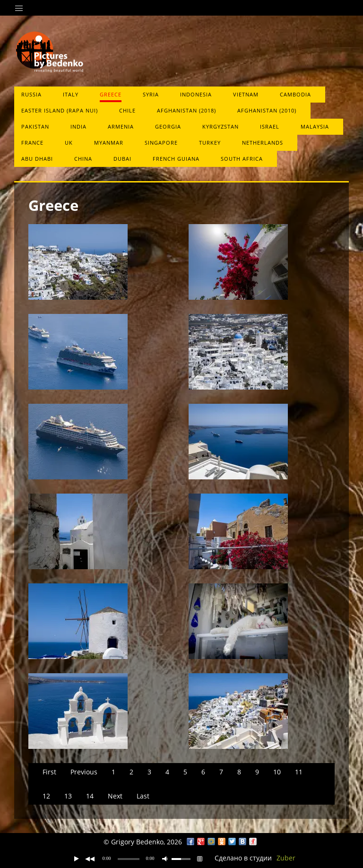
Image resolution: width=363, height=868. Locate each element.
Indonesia (196, 94)
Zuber (286, 858)
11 (299, 772)
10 (277, 772)
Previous (84, 772)
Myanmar (109, 143)
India (78, 126)
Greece (111, 94)
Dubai (122, 159)
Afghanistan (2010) (267, 110)
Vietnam (246, 94)
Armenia (121, 126)
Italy (71, 94)
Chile (127, 110)
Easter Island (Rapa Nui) (60, 110)
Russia (31, 94)
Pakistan (35, 126)
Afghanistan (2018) (186, 110)
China (83, 159)
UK (69, 143)
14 (90, 796)
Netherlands (263, 143)
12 (46, 796)
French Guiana (176, 159)
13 (68, 796)
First (49, 772)
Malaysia (315, 126)
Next (115, 796)
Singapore (161, 143)
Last (143, 796)
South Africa (242, 159)
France (32, 143)
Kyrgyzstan (220, 126)
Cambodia (295, 94)
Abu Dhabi (37, 159)
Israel (270, 126)
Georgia (168, 126)
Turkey (210, 143)
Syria (151, 94)
